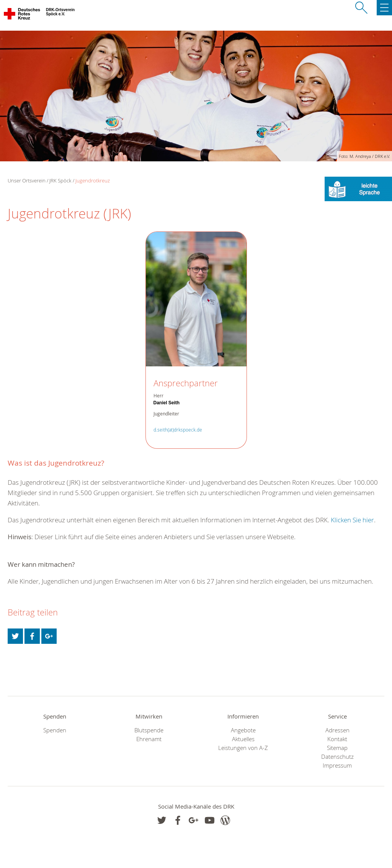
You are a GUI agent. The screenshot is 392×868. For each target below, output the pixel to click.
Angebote (243, 730)
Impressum (337, 765)
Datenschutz (337, 757)
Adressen (337, 730)
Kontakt (337, 739)
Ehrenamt (149, 739)
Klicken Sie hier (352, 520)
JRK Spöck (60, 180)
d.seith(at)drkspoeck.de (178, 430)
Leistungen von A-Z (243, 748)
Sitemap (337, 748)
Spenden (55, 730)
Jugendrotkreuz (93, 180)
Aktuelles (243, 739)
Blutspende (149, 730)
